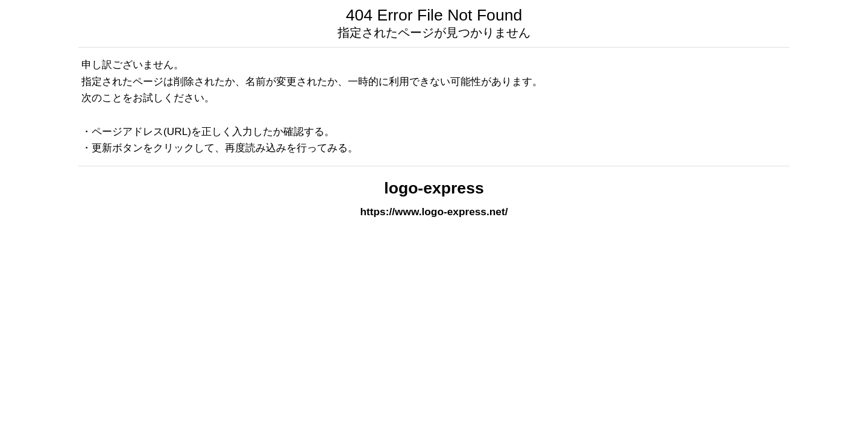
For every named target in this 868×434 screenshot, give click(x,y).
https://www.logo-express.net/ (434, 212)
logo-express (434, 188)
